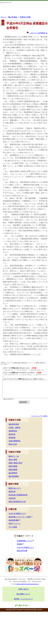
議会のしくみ (14, 456)
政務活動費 (13, 470)
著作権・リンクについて (23, 599)
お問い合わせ (23, 589)
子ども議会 (13, 527)
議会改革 (12, 434)
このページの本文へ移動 (0, 1)
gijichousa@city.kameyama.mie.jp (27, 584)
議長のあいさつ (15, 488)
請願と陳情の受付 (15, 463)
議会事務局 (13, 473)
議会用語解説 (14, 476)
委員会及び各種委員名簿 (18, 495)
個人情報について (23, 594)
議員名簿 (12, 492)
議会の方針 (13, 444)
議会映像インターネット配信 (21, 517)
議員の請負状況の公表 (17, 502)
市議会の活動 (25, 17)
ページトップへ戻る (39, 416)
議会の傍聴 (13, 460)
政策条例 (12, 438)
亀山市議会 (13, 17)
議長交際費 (13, 466)
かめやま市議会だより (17, 513)
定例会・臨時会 (15, 428)
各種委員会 (13, 431)
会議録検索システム (25, 541)
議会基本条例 (14, 424)
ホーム (3, 17)
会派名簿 (12, 498)
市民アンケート (15, 524)
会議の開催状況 (15, 441)
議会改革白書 (22, 551)
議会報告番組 (15, 520)
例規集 (20, 544)
